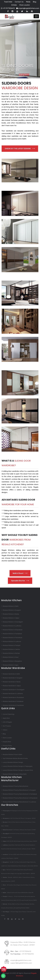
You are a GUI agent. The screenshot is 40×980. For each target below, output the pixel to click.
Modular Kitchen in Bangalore (11, 661)
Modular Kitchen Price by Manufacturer (15, 786)
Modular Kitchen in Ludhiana (11, 626)
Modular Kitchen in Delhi (10, 606)
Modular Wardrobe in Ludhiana (12, 694)
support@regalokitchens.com (21, 962)
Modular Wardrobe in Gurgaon (12, 678)
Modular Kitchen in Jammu (10, 649)
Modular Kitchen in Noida (10, 614)
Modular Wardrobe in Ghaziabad (12, 697)
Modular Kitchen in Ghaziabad (11, 630)
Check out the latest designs (20, 149)
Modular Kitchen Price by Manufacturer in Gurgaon (18, 790)
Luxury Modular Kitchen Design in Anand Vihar (17, 770)
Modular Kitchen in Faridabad (11, 634)
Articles (14, 5)
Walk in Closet (20, 573)
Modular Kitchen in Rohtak (10, 653)
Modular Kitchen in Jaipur (10, 618)
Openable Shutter (20, 581)
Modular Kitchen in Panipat (11, 645)
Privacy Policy (6, 746)
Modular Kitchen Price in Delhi (11, 754)
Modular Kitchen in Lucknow (11, 641)
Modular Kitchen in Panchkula (11, 638)
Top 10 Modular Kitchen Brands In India (14, 758)
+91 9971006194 (28, 953)
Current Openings (8, 714)
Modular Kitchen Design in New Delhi (14, 774)
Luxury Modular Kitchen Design (12, 762)
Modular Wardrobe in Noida (11, 682)
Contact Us (19, 2)
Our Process (6, 726)
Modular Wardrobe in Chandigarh (13, 690)
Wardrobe (12, 75)
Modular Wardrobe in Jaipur (11, 686)
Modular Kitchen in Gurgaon (11, 610)
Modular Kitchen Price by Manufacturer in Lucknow (18, 802)
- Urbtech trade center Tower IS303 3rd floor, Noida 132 (17, 893)
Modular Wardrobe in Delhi (10, 674)
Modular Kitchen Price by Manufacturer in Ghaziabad (19, 798)
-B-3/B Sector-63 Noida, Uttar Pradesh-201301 (18, 830)
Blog (35, 2)
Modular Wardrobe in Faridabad (12, 701)
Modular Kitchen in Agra (9, 665)
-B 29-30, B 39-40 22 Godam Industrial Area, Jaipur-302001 (19, 841)
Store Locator (25, 5)
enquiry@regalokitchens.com (28, 8)
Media (28, 2)
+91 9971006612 (8, 8)
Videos (4, 730)
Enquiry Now (6, 742)
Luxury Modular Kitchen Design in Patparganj (16, 766)
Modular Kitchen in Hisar (10, 657)
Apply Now (5, 718)
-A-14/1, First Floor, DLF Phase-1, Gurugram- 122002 (18, 818)
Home (4, 75)
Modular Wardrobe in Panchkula (12, 705)
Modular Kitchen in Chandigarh (12, 622)
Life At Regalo (6, 722)
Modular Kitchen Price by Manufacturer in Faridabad (19, 794)
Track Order (8, 2)
